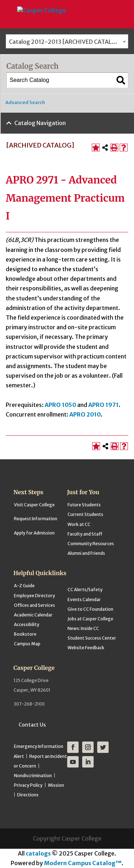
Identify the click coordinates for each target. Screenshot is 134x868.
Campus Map (27, 644)
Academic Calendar (33, 615)
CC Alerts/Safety (85, 590)
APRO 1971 (103, 405)
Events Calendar (84, 600)
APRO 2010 (85, 414)
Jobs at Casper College (90, 619)
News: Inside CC (83, 628)
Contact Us (32, 725)
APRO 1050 (60, 405)
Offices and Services (34, 605)
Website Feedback (86, 648)
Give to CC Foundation (90, 609)
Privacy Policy (28, 785)
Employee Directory (34, 596)
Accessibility (27, 624)
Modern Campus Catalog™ (83, 863)
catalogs (38, 853)
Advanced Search (25, 102)
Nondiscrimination (33, 776)
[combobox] (67, 41)
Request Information (36, 519)
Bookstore (25, 634)
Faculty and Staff (85, 534)
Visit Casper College (34, 505)
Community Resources (91, 544)
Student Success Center (92, 638)
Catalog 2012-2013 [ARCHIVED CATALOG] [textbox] (66, 42)
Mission (56, 785)
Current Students (85, 514)
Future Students (84, 505)
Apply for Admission (34, 533)
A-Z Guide (24, 586)
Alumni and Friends (86, 553)
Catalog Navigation (40, 123)
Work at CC (79, 524)
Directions (28, 795)
